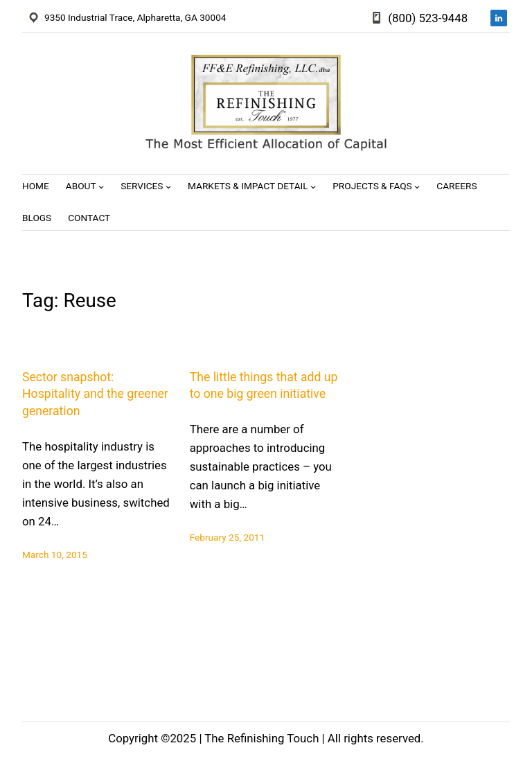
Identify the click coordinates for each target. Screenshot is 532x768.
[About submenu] (101, 186)
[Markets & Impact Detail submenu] (313, 186)
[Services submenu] (168, 186)
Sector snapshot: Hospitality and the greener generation (95, 394)
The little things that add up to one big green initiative (264, 386)
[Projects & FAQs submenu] (417, 186)
